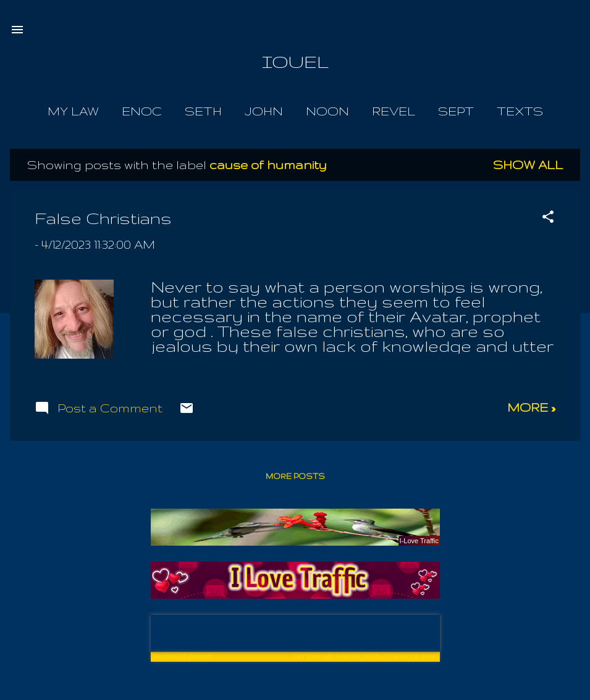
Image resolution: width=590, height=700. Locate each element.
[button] (548, 218)
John (264, 111)
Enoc (142, 111)
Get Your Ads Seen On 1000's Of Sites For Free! (365, 656)
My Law (73, 111)
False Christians (103, 218)
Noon (327, 111)
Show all (528, 165)
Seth (203, 111)
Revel (394, 111)
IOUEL (295, 61)
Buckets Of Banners (183, 656)
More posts (295, 476)
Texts (520, 111)
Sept (456, 111)
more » (531, 407)
